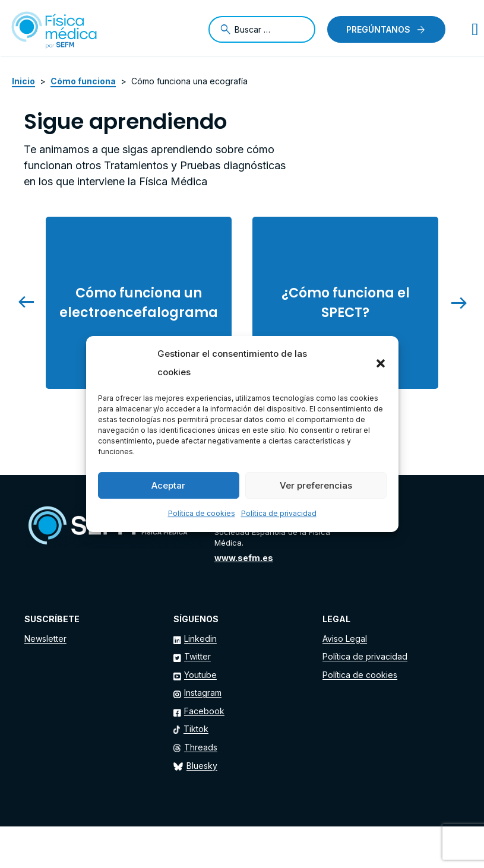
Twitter (197, 656)
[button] (381, 363)
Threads (201, 747)
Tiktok (196, 729)
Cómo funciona (83, 81)
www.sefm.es (244, 558)
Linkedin (200, 639)
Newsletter (45, 639)
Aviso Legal (345, 639)
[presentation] (32, 303)
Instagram (203, 693)
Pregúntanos (378, 29)
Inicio (23, 81)
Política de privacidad (279, 513)
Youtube (200, 675)
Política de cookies (202, 513)
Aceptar (168, 485)
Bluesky (202, 766)
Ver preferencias (316, 485)
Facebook (204, 711)
